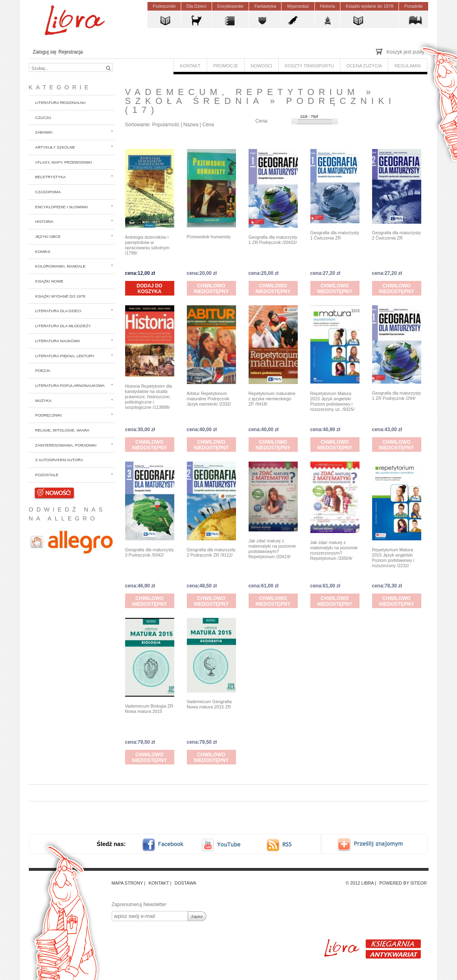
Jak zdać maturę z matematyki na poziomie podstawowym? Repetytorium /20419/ (272, 549)
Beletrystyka (51, 177)
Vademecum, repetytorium (242, 92)
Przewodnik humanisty (209, 237)
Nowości (54, 492)
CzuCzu (43, 118)
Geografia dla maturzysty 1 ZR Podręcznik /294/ (397, 396)
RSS (287, 845)
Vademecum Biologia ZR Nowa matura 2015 (149, 709)
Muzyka (43, 400)
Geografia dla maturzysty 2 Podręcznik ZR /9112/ (211, 552)
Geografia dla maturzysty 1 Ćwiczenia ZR (335, 235)
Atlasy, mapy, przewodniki (64, 162)
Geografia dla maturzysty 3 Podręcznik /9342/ (150, 552)
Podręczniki (49, 415)
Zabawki (44, 132)
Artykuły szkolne (55, 147)
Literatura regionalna (61, 103)
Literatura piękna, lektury (65, 356)
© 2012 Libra (360, 883)
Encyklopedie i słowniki (62, 207)
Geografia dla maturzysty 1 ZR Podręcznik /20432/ (273, 240)
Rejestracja (71, 52)
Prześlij (376, 845)
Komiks (43, 251)
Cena (208, 125)
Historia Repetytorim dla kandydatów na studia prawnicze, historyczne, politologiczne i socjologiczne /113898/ (149, 397)
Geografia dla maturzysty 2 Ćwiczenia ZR (397, 235)
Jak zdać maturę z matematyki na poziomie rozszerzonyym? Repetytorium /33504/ (334, 550)
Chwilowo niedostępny (211, 289)
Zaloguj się (45, 52)
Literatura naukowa (58, 341)
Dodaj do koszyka (149, 289)
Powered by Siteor (403, 883)
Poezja (43, 370)
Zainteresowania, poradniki (66, 445)
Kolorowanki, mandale (61, 266)
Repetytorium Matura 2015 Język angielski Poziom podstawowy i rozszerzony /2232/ (393, 558)
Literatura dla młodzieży (63, 326)
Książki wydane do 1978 (60, 296)
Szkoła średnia (194, 101)
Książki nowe (50, 281)
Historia (44, 221)
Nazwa (191, 125)
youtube (222, 845)
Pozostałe (47, 475)
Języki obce (48, 236)
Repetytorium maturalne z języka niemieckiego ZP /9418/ (272, 399)
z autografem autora (59, 460)
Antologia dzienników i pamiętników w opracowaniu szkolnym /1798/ (147, 245)
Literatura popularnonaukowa (70, 385)
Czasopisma (48, 192)
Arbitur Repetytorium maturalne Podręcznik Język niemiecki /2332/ (209, 399)
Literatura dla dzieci (58, 311)
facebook (168, 845)
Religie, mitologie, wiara (63, 430)
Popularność (166, 125)
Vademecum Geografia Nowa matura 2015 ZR (209, 704)
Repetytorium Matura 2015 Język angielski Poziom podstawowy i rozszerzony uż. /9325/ (332, 401)
